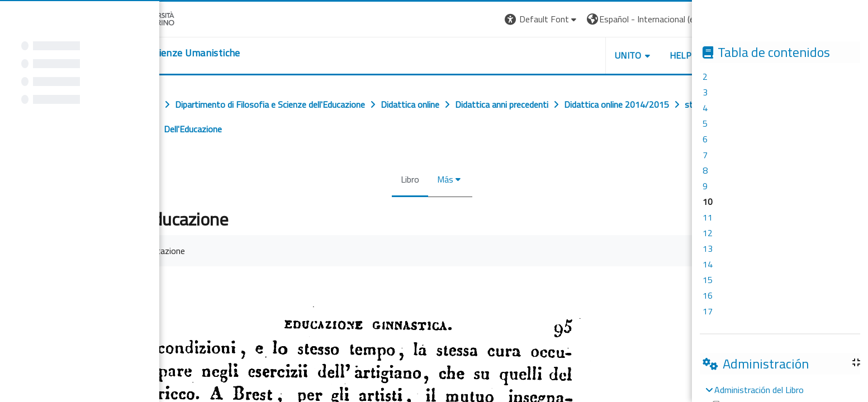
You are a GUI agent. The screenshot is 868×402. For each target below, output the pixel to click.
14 (708, 264)
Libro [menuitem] (408, 179)
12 (708, 233)
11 (708, 217)
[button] (540, 19)
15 (708, 280)
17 (708, 311)
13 (708, 248)
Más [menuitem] (444, 179)
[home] (172, 53)
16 (708, 295)
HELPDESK (690, 55)
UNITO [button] (627, 55)
